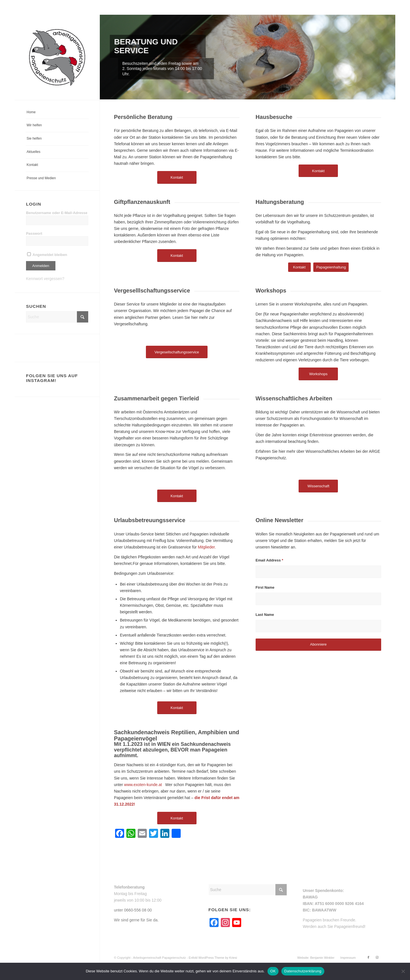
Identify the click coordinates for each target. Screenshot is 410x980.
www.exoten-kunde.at (143, 785)
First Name (265, 587)
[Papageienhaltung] (331, 267)
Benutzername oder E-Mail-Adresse (57, 213)
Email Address (269, 560)
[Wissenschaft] (318, 486)
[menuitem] (57, 113)
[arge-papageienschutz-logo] (57, 57)
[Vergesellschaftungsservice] (177, 352)
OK (273, 971)
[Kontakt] (177, 177)
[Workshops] (318, 374)
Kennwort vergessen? (45, 279)
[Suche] (57, 317)
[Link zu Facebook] (368, 957)
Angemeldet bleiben (47, 255)
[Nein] (403, 971)
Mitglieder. (207, 547)
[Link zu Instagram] (377, 957)
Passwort (34, 233)
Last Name (265, 615)
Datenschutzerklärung (303, 971)
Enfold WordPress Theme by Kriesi (213, 958)
